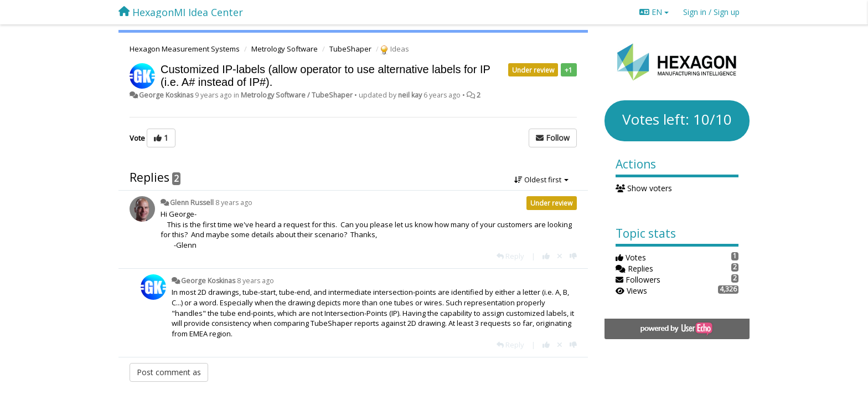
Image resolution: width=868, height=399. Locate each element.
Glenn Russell (192, 203)
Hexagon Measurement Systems (185, 49)
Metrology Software (285, 49)
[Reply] (510, 256)
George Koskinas (166, 95)
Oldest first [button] (541, 180)
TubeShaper (350, 49)
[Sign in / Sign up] (711, 12)
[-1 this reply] (573, 256)
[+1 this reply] (546, 256)
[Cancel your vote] (560, 256)
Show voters (644, 188)
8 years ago (234, 203)
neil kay (410, 95)
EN (654, 12)
